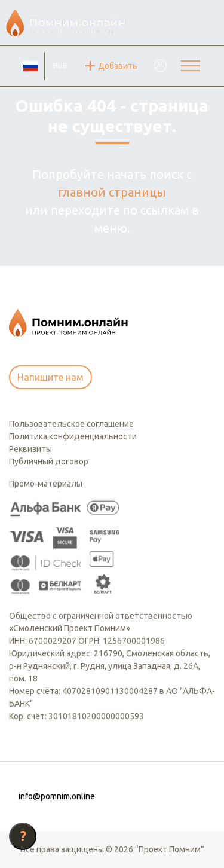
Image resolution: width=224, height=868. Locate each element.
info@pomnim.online (57, 796)
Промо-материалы (46, 484)
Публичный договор (49, 461)
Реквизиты (30, 449)
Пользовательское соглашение (71, 424)
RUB (60, 65)
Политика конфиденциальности (73, 436)
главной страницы (112, 192)
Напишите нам (50, 377)
